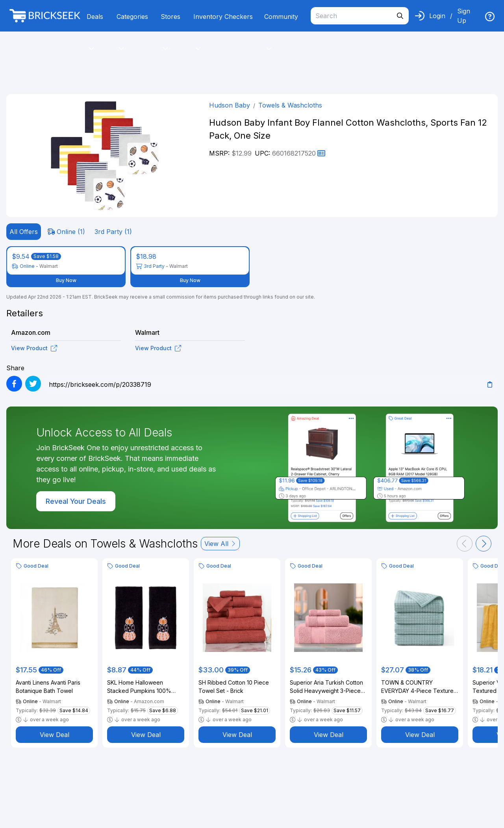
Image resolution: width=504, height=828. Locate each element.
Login (437, 16)
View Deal (55, 735)
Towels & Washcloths (290, 105)
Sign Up (464, 16)
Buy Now (66, 280)
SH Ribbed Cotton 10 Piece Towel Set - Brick (234, 687)
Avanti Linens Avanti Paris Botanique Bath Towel (48, 687)
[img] (490, 17)
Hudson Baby (230, 105)
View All (220, 544)
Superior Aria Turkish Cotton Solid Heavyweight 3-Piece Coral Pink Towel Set (326, 687)
